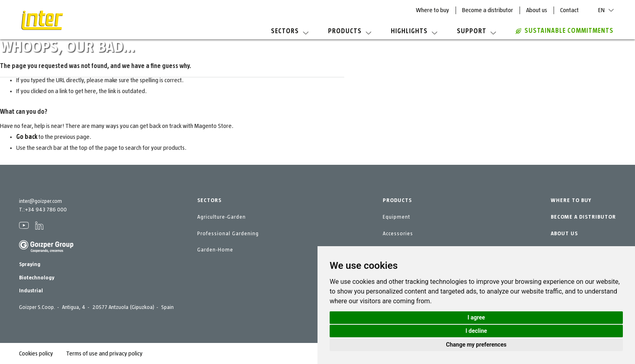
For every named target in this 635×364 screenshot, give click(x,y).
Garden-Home (215, 250)
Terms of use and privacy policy (104, 353)
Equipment (396, 217)
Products (350, 31)
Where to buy (433, 10)
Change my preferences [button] (476, 345)
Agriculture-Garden (222, 217)
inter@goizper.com (40, 201)
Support (476, 31)
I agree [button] (476, 317)
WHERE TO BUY (571, 200)
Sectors (290, 31)
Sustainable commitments (565, 31)
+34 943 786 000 (46, 210)
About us (537, 10)
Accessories (398, 234)
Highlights (414, 31)
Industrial (31, 291)
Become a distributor (488, 10)
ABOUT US (564, 234)
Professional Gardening (228, 234)
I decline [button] (476, 331)
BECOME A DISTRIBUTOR (583, 217)
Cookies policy (36, 353)
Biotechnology (37, 278)
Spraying (30, 264)
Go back (27, 137)
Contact (569, 10)
